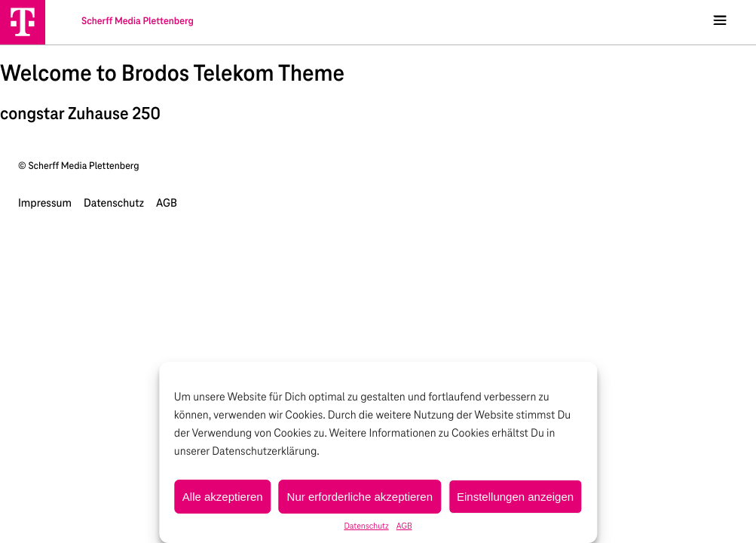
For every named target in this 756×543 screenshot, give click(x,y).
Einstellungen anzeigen (515, 497)
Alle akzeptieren (223, 497)
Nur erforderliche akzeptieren (360, 497)
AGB (404, 526)
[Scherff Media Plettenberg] (23, 22)
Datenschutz (366, 526)
